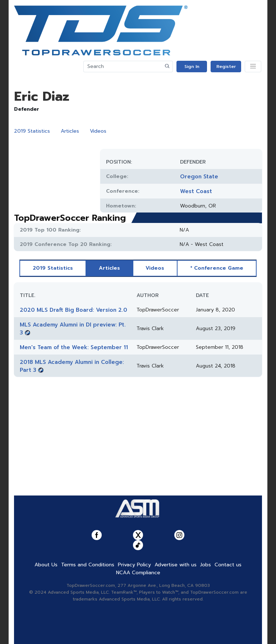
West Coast (196, 191)
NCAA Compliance (138, 573)
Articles (70, 131)
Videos (98, 131)
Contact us (228, 565)
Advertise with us (176, 565)
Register (226, 67)
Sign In (192, 67)
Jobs (206, 565)
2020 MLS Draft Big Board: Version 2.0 (73, 310)
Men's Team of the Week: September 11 (74, 347)
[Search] (123, 67)
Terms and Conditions (88, 565)
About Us (46, 565)
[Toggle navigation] (253, 67)
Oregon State (199, 177)
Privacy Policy (134, 565)
